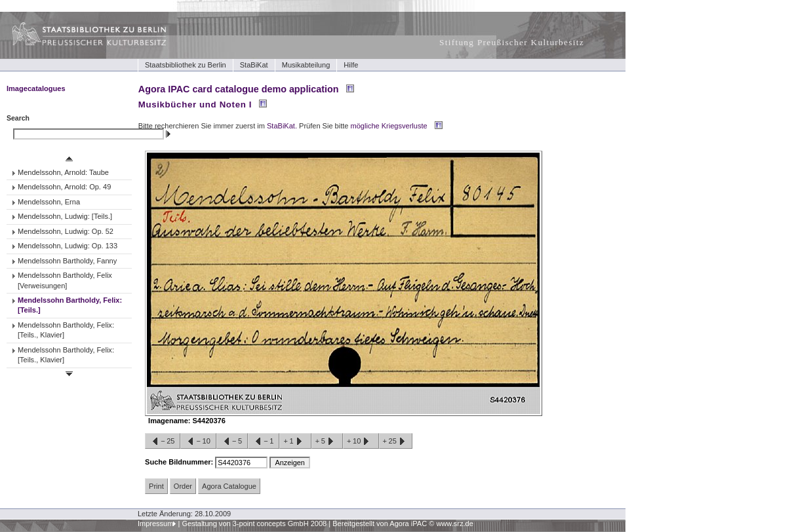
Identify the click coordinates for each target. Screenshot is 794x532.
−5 (232, 442)
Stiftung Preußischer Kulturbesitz (512, 42)
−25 (163, 442)
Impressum (156, 523)
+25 (396, 442)
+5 (327, 442)
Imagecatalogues (36, 88)
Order (183, 486)
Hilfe (351, 65)
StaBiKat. (282, 126)
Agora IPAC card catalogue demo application (239, 89)
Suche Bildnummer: (180, 462)
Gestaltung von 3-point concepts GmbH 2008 (254, 523)
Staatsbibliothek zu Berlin (186, 65)
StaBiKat (254, 65)
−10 (198, 442)
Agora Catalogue (229, 486)
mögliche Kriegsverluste (389, 126)
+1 (295, 442)
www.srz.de (454, 523)
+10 (361, 442)
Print (156, 486)
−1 (264, 442)
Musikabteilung (306, 65)
